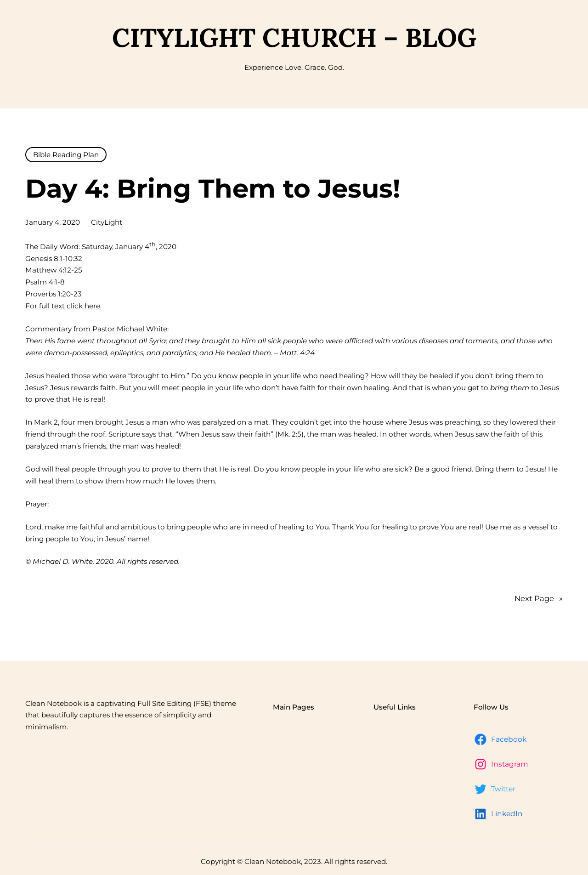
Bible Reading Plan (66, 155)
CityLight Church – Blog (294, 37)
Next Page (539, 599)
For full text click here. (63, 306)
